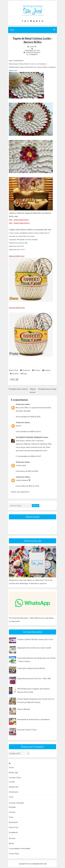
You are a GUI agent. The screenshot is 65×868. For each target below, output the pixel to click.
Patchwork (13, 822)
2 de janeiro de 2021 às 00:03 (27, 471)
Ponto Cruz (14, 827)
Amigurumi (14, 787)
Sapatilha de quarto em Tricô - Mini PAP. (34, 678)
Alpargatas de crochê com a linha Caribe (34, 648)
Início (11, 767)
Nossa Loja (13, 772)
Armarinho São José (39, 864)
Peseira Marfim (24, 709)
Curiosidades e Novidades (20, 848)
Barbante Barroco (33, 53)
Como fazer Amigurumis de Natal (31, 668)
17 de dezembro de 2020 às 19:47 (28, 456)
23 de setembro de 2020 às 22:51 (28, 417)
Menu (33, 30)
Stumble (14, 374)
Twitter (36, 370)
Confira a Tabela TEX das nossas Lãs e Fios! (35, 639)
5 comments (33, 54)
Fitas (11, 817)
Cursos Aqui (14, 853)
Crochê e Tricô (15, 778)
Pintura (12, 838)
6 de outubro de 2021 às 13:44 (27, 486)
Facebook (25, 370)
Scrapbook (13, 832)
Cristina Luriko (34, 64)
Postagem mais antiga (47, 389)
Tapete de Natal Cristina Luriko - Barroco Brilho (32, 40)
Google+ (47, 370)
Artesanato (14, 792)
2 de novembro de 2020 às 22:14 (28, 431)
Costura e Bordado (16, 803)
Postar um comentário (20, 492)
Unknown (20, 404)
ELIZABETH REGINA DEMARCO (29, 437)
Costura (12, 812)
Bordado (12, 807)
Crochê (12, 782)
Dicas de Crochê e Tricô (27, 730)
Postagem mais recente (18, 389)
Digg (24, 374)
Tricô (11, 797)
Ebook (11, 843)
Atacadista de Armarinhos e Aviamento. (34, 719)
